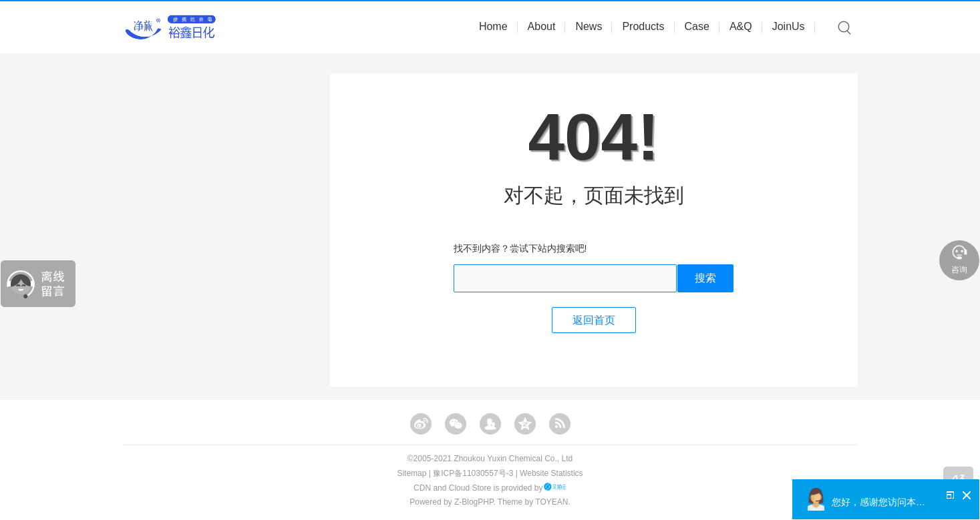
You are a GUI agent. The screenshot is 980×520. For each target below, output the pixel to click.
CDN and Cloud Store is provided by (490, 488)
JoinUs (789, 26)
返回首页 (594, 320)
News (589, 26)
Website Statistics (551, 473)
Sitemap (412, 473)
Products (643, 26)
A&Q (741, 26)
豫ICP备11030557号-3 (473, 473)
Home (493, 26)
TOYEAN (551, 502)
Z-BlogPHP (474, 502)
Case (697, 26)
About (542, 26)
